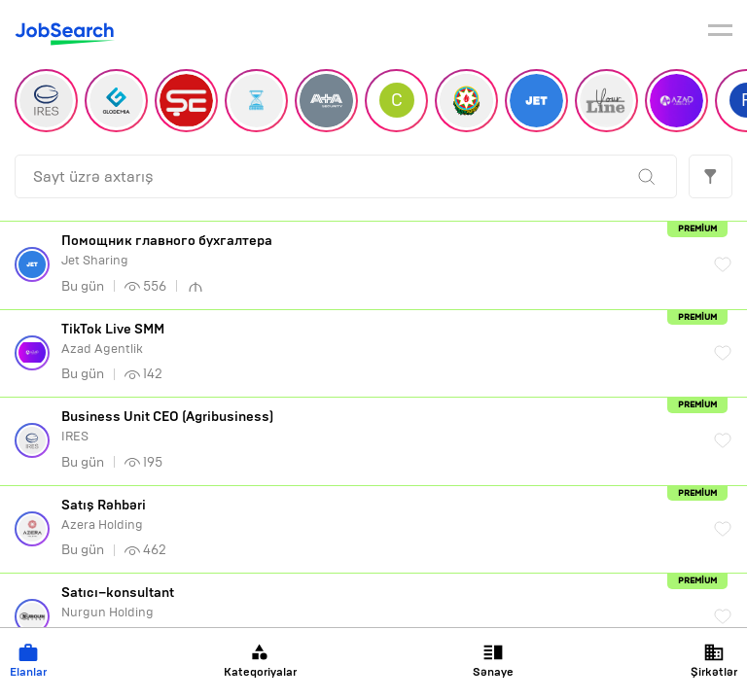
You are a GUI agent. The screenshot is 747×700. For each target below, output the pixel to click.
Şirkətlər (714, 661)
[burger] (720, 33)
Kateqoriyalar (260, 661)
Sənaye (493, 661)
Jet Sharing (378, 250)
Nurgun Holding (378, 602)
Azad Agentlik (378, 339)
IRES (378, 426)
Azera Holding (378, 515)
